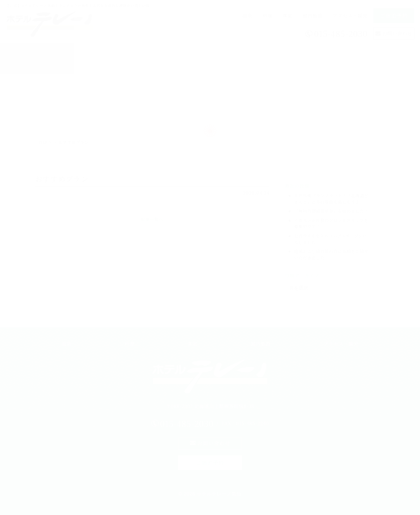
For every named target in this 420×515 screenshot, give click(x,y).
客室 (288, 16)
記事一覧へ (152, 219)
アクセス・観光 (350, 16)
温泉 (247, 16)
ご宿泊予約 (394, 15)
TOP (43, 142)
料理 (267, 16)
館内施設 (313, 16)
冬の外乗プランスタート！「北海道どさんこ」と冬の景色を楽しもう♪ (331, 199)
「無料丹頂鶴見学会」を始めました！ (331, 211)
